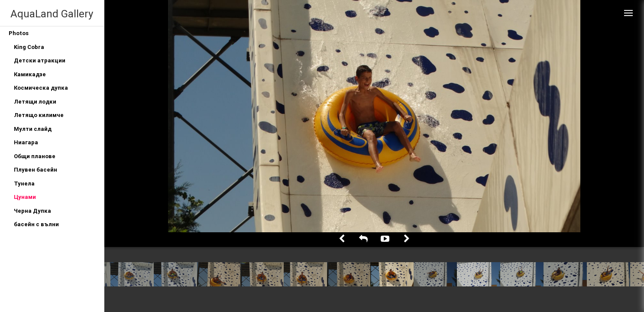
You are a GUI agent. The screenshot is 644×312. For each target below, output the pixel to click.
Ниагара (26, 142)
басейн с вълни (36, 224)
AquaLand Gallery (52, 14)
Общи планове (35, 156)
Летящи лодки (35, 102)
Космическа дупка (41, 88)
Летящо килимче (39, 115)
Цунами (25, 197)
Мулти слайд (33, 129)
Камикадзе (30, 74)
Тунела (24, 184)
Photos (19, 33)
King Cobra (29, 47)
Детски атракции (40, 60)
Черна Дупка (32, 211)
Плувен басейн (36, 170)
